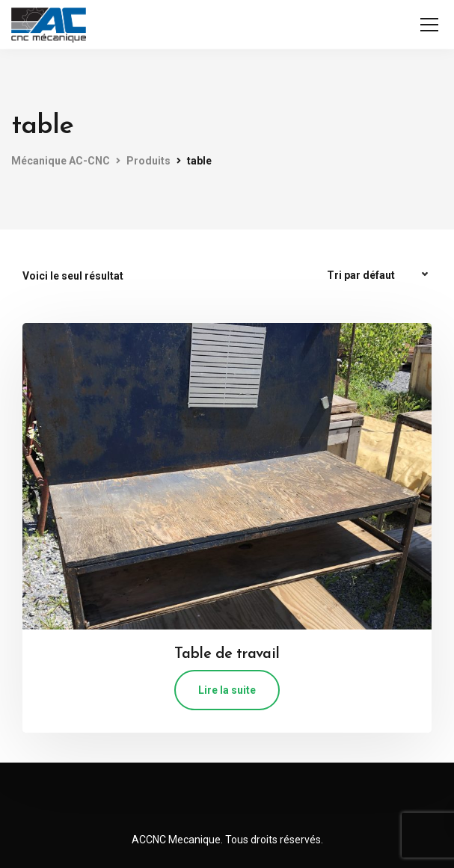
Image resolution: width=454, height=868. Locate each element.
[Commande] (379, 275)
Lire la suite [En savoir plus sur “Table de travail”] (227, 690)
